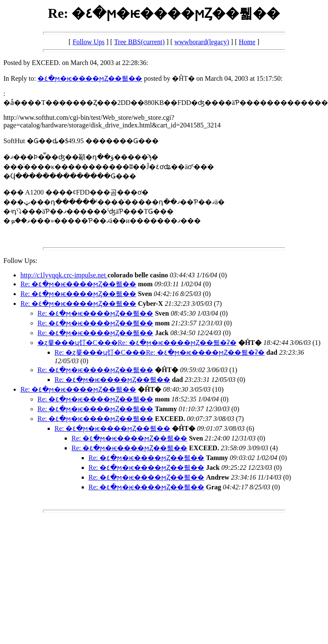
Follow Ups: (20, 261)
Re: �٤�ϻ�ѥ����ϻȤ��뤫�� (78, 284)
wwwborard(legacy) (202, 42)
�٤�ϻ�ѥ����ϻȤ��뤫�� (90, 78)
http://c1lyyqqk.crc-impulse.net (64, 275)
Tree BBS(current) (139, 42)
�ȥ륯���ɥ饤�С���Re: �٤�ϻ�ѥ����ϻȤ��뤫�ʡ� (137, 343)
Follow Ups (89, 42)
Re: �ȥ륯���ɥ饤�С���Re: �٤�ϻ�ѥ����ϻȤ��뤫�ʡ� (160, 352)
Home (247, 42)
